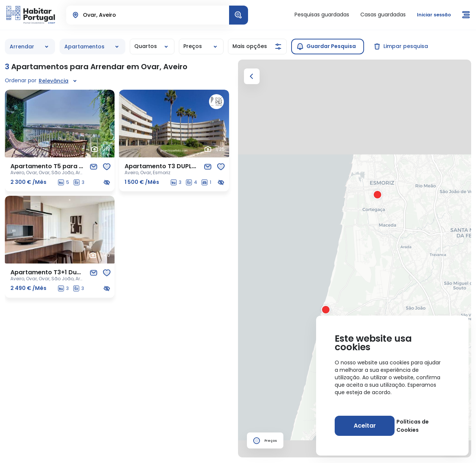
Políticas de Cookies (423, 426)
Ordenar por (21, 80)
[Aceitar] (364, 426)
